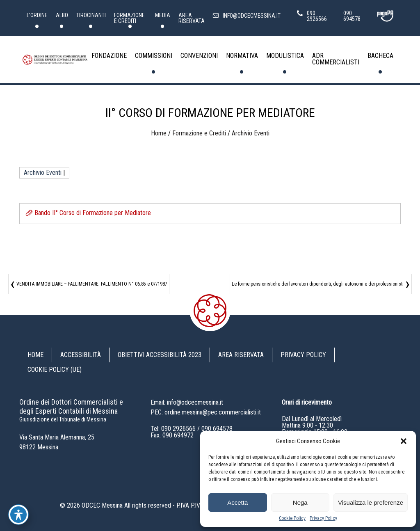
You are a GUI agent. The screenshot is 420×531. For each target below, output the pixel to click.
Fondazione (109, 56)
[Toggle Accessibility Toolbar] (18, 515)
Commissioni (154, 56)
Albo (62, 15)
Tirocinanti (91, 15)
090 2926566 (178, 429)
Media (163, 15)
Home (159, 133)
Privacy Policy (323, 518)
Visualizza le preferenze (371, 502)
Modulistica (285, 56)
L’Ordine (37, 15)
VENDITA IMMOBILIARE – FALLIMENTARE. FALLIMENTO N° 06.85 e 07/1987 (92, 284)
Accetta (237, 502)
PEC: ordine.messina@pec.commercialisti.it (206, 412)
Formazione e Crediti (129, 18)
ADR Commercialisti (336, 59)
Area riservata (192, 18)
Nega (300, 502)
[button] (404, 441)
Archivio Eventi (251, 133)
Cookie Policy (292, 518)
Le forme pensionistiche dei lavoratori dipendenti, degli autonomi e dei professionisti (318, 284)
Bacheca (380, 56)
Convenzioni (199, 56)
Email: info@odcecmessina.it (187, 402)
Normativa (242, 56)
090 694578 (217, 429)
